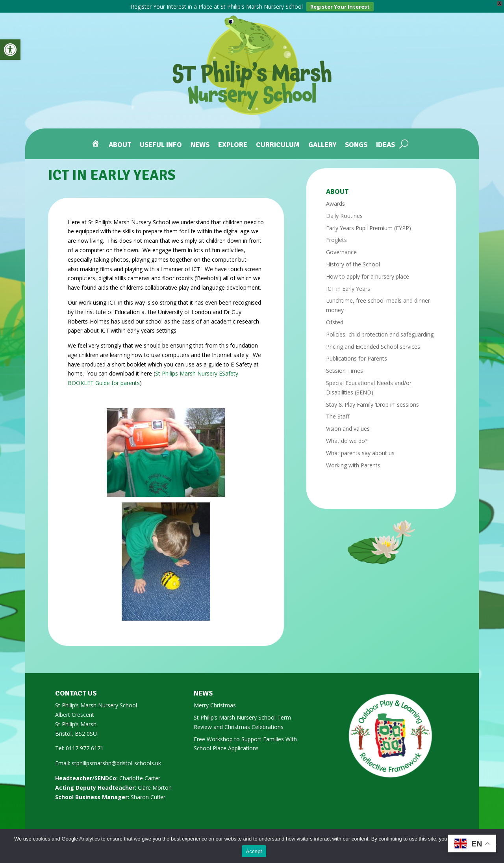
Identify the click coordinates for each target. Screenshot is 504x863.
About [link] (120, 142)
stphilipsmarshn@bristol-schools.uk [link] (116, 760)
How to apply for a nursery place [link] (368, 273)
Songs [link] (356, 142)
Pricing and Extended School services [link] (373, 343)
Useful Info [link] (161, 142)
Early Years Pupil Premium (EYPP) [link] (369, 224)
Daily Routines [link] (344, 212)
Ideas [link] (385, 142)
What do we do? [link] (347, 437)
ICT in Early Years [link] (348, 285)
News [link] (200, 142)
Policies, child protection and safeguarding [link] (380, 331)
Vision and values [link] (348, 425)
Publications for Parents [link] (357, 355)
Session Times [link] (345, 367)
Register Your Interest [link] (340, 7)
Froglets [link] (336, 236)
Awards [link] (335, 200)
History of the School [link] (353, 261)
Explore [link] (233, 142)
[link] (10, 50)
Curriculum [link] (278, 142)
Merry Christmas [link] (215, 702)
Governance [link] (341, 248)
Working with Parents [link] (353, 462)
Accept (254, 851)
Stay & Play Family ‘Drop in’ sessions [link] (372, 401)
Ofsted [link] (335, 319)
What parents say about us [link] (360, 449)
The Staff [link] (338, 413)
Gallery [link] (322, 142)
